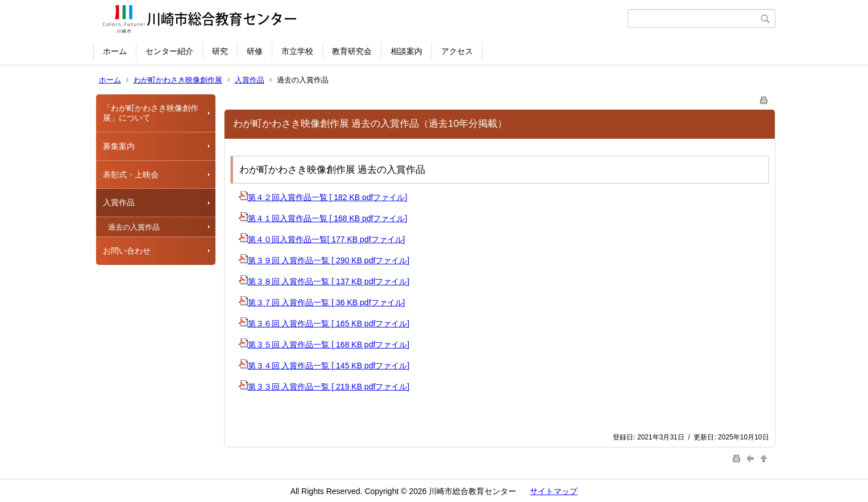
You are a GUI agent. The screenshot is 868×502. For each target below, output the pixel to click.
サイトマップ (554, 491)
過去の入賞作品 (134, 227)
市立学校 (297, 51)
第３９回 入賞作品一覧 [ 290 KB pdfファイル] (324, 260)
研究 (220, 51)
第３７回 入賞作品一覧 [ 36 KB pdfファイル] (322, 302)
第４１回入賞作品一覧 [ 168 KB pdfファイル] (323, 218)
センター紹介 (169, 51)
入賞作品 (250, 80)
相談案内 (406, 51)
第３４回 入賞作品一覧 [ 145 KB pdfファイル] (324, 366)
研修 (255, 51)
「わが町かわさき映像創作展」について (151, 113)
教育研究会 (352, 51)
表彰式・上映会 (131, 175)
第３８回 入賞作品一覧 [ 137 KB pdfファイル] (324, 281)
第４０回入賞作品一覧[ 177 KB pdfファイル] (322, 239)
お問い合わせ (127, 251)
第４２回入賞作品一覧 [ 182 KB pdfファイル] (323, 197)
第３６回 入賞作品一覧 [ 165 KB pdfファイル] (324, 323)
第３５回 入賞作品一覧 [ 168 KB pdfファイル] (324, 345)
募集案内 (119, 146)
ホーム (115, 51)
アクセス (457, 51)
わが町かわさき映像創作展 (178, 80)
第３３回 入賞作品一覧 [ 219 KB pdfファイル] (324, 387)
